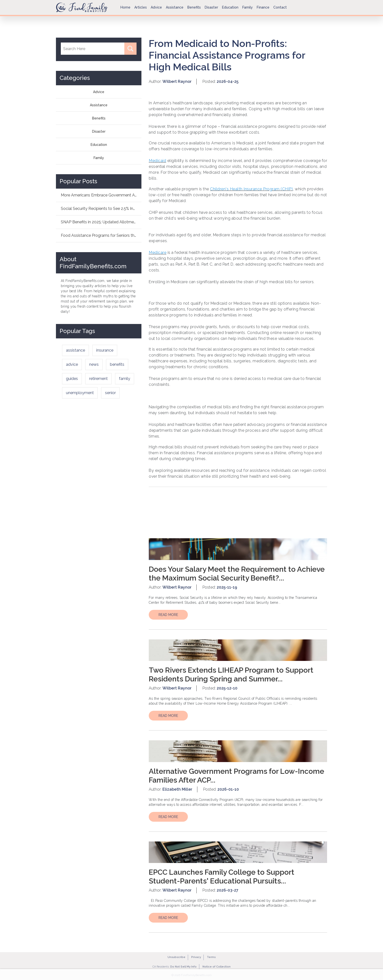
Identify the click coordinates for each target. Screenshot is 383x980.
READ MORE (168, 615)
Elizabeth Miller (177, 789)
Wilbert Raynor (177, 81)
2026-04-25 (228, 81)
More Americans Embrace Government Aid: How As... (101, 195)
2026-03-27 (228, 890)
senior (110, 393)
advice (72, 364)
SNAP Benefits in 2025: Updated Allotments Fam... (101, 222)
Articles (141, 7)
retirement (98, 379)
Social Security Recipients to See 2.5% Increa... (101, 209)
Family (248, 7)
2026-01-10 (228, 789)
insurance (105, 350)
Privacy (196, 957)
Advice (156, 7)
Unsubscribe (176, 957)
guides (72, 379)
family (125, 379)
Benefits (194, 7)
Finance (263, 7)
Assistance (175, 7)
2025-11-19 (227, 587)
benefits (117, 364)
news (94, 364)
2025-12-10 (227, 688)
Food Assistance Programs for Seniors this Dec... (101, 235)
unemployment (80, 393)
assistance (75, 350)
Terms (211, 957)
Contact (280, 7)
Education (230, 7)
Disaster (211, 7)
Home (125, 7)
